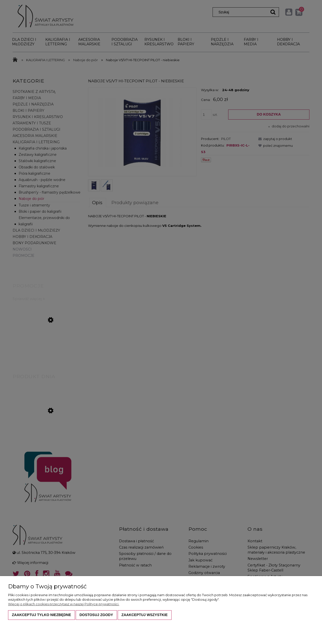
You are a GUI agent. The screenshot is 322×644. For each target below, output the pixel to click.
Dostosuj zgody (96, 615)
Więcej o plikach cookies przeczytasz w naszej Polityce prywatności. (64, 604)
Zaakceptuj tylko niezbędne (41, 615)
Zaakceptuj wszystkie (145, 615)
